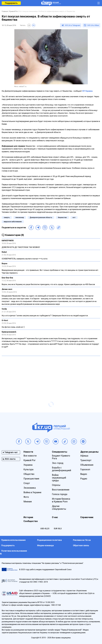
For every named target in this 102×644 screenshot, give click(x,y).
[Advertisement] (51, 374)
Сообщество (31, 521)
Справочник (87, 517)
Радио (84, 479)
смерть (7, 217)
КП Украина (87, 91)
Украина (28, 465)
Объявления (87, 465)
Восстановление (61, 490)
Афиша (84, 456)
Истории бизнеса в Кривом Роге (61, 500)
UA (29, 25)
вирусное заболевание (13, 222)
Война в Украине (32, 492)
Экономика (30, 488)
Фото (26, 497)
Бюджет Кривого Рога (61, 457)
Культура (28, 469)
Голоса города (60, 494)
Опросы (56, 485)
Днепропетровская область (41, 217)
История (28, 517)
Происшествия (31, 479)
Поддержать (11, 3)
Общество (29, 474)
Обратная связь (81, 545)
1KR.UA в (72, 25)
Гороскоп (85, 469)
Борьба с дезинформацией (61, 469)
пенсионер (20, 217)
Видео (84, 474)
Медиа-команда (45, 545)
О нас (55, 517)
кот (74, 217)
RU (34, 25)
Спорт (27, 483)
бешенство (62, 217)
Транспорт (86, 460)
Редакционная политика (49, 540)
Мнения (28, 502)
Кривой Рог (30, 460)
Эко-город (58, 463)
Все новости (30, 456)
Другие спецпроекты (59, 508)
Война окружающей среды (59, 478)
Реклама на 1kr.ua (82, 540)
